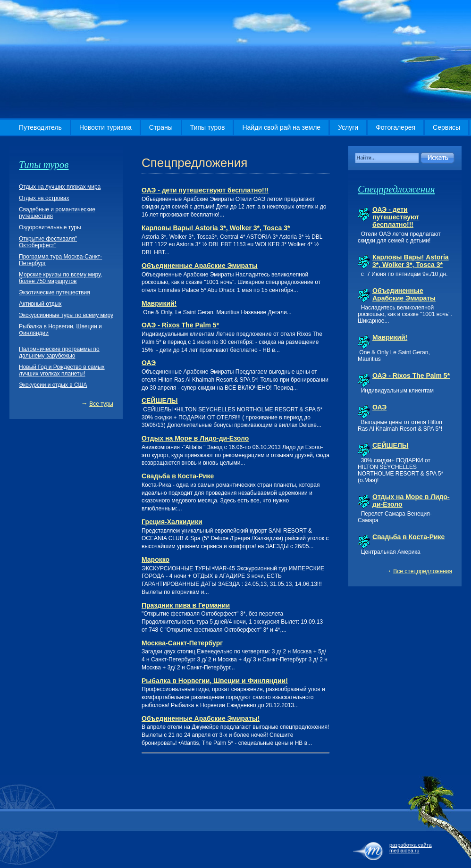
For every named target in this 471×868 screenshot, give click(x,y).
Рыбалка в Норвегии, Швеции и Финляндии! (215, 681)
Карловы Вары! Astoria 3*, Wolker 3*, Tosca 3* (216, 228)
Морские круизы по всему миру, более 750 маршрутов (60, 278)
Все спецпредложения (423, 571)
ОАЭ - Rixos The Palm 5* (180, 325)
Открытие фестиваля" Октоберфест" (48, 242)
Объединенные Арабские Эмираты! (201, 718)
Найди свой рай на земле (281, 127)
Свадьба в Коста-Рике (178, 476)
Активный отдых (40, 304)
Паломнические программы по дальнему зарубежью (59, 352)
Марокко (156, 559)
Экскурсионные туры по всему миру (66, 315)
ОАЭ (149, 363)
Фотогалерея (395, 127)
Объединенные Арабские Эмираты (200, 266)
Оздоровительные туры (50, 227)
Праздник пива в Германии (186, 605)
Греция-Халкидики (172, 522)
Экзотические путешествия (55, 292)
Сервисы (446, 127)
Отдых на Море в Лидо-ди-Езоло (195, 438)
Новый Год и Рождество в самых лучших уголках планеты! (62, 370)
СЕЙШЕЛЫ (160, 401)
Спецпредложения (396, 189)
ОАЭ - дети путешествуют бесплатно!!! (205, 190)
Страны (161, 127)
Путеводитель (40, 127)
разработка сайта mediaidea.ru (411, 848)
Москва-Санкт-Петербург (182, 643)
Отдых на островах (44, 198)
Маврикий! (159, 303)
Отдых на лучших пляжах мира (60, 187)
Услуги (348, 127)
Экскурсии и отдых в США (53, 385)
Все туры (101, 404)
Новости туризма (105, 127)
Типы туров (208, 127)
